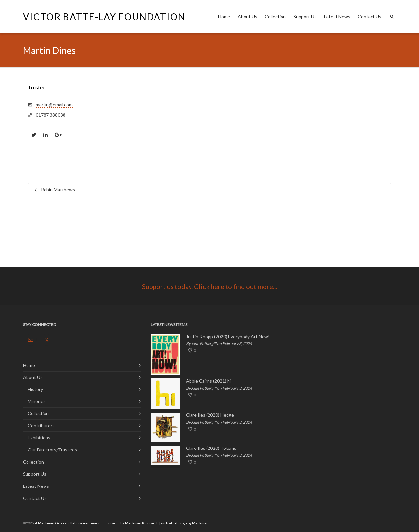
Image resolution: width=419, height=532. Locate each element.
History (35, 389)
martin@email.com (54, 105)
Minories (37, 401)
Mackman (200, 523)
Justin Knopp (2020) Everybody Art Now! (228, 337)
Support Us (305, 17)
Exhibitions (39, 438)
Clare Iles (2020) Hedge (210, 415)
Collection (275, 17)
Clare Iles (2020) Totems (211, 448)
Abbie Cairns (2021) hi (208, 381)
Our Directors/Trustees (52, 450)
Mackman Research (142, 523)
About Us (247, 17)
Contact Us (370, 17)
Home (224, 17)
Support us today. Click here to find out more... (209, 286)
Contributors (41, 425)
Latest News (337, 17)
